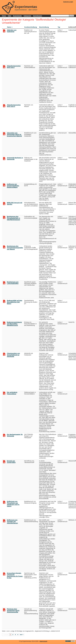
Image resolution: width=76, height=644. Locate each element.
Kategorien (27, 16)
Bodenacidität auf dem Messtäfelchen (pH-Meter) (15, 302)
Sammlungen (38, 16)
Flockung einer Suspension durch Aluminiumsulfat (13, 611)
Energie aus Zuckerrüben (11, 462)
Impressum (43, 641)
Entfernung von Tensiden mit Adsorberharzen (12, 522)
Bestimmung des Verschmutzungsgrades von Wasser (15, 248)
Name (9, 27)
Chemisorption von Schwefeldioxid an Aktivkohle (13, 355)
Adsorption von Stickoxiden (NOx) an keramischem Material (14, 134)
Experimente (17, 16)
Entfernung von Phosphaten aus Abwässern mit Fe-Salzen (13, 504)
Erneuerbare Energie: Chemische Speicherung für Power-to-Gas (15, 575)
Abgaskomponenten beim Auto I (14, 67)
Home (4, 16)
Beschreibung (44, 27)
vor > (22, 635)
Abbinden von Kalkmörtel (12, 31)
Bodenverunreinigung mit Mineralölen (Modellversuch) (14, 324)
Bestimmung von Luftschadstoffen (13, 283)
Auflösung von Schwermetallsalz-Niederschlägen (13, 186)
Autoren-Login (68, 2)
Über (10, 16)
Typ (59, 27)
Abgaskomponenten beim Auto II (14, 106)
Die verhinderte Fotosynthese (12, 393)
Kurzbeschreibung (31, 27)
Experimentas (26, 7)
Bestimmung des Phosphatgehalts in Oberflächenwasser (14, 218)
